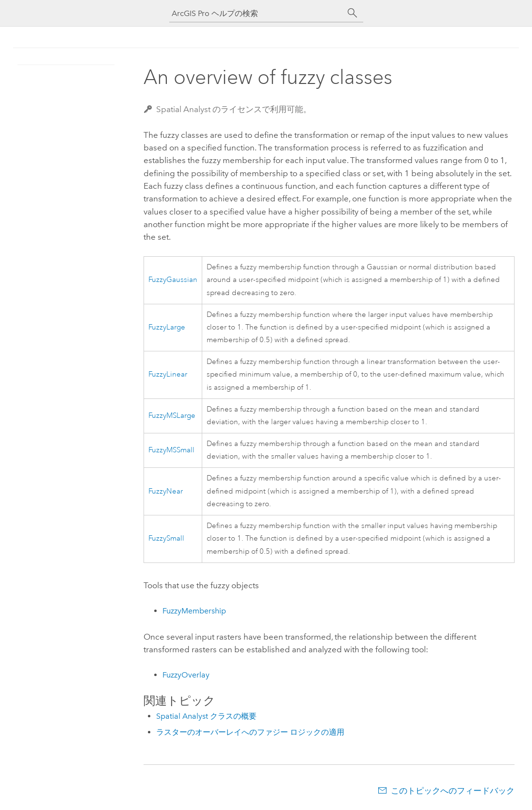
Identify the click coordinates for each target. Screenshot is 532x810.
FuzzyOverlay (186, 675)
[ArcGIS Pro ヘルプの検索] (257, 13)
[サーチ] (353, 13)
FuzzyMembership (194, 611)
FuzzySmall (166, 538)
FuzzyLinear (168, 374)
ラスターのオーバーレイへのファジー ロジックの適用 (250, 732)
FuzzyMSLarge (172, 416)
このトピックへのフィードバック (453, 791)
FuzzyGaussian (173, 280)
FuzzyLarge (167, 327)
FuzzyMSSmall (171, 450)
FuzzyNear (166, 491)
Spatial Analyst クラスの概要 (206, 716)
